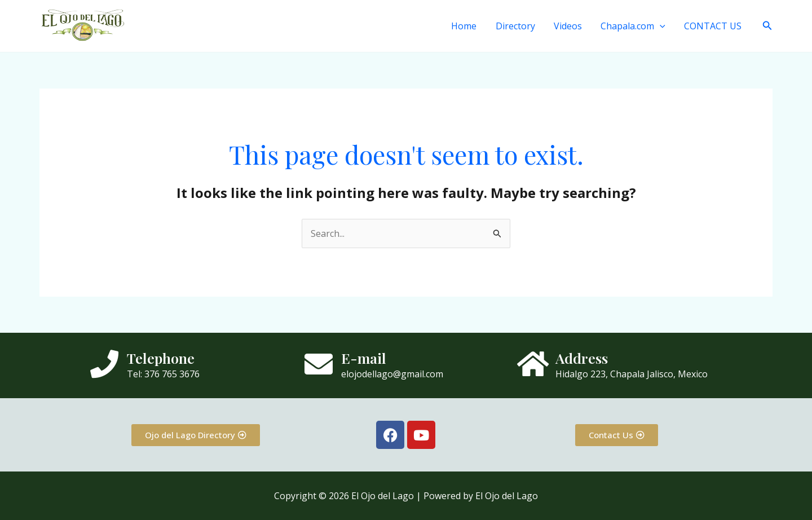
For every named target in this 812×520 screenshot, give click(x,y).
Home (467, 26)
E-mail (364, 358)
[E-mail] (319, 364)
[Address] (533, 364)
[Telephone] (104, 364)
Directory (518, 26)
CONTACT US (713, 26)
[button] (661, 26)
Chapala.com (634, 26)
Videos (570, 26)
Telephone (161, 358)
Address (582, 358)
